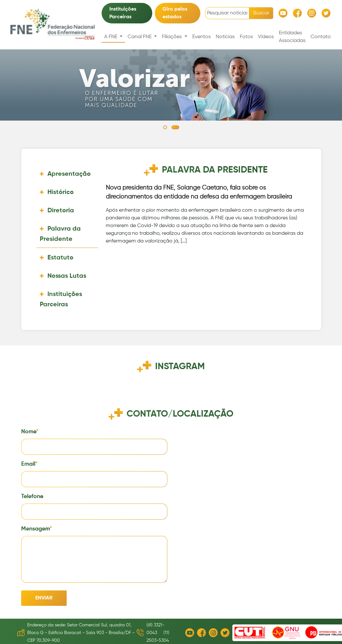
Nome (29, 432)
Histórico (61, 192)
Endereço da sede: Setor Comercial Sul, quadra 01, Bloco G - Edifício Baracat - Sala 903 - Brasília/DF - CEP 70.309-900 (81, 633)
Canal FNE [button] (140, 37)
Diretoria (61, 211)
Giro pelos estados (175, 13)
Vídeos (266, 37)
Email (28, 464)
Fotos (246, 37)
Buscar (261, 13)
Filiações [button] (172, 37)
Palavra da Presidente (60, 234)
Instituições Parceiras (123, 13)
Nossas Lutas (67, 276)
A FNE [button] (111, 37)
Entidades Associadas (292, 37)
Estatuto (60, 258)
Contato (321, 37)
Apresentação (69, 174)
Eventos (201, 37)
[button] (165, 127)
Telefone (32, 496)
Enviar (44, 598)
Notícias (225, 37)
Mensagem (35, 529)
